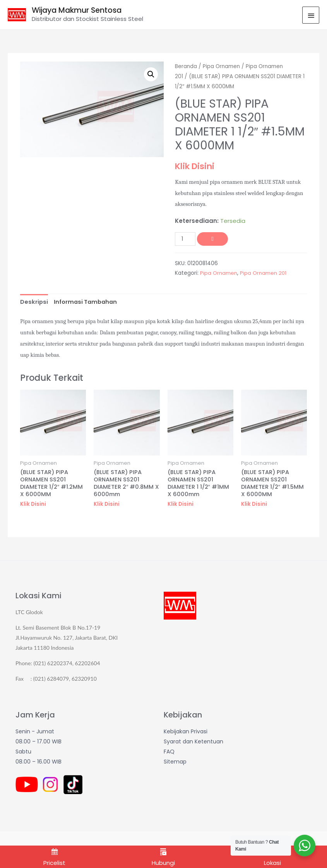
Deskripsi (34, 302)
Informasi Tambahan (87, 302)
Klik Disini (196, 166)
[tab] (34, 302)
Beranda (186, 67)
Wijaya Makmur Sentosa (80, 10)
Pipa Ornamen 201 (263, 273)
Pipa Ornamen (222, 67)
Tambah (213, 239)
